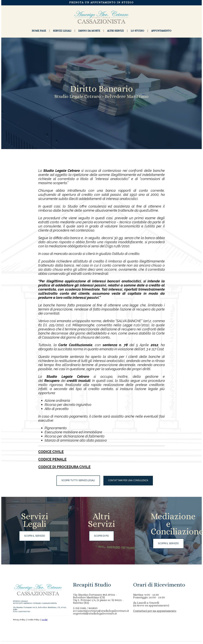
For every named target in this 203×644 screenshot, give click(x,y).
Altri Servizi (115, 31)
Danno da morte (89, 31)
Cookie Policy (34, 621)
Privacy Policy (19, 621)
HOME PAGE (39, 31)
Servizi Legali (62, 31)
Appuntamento (161, 31)
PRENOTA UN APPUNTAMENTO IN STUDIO (101, 2)
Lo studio (137, 31)
